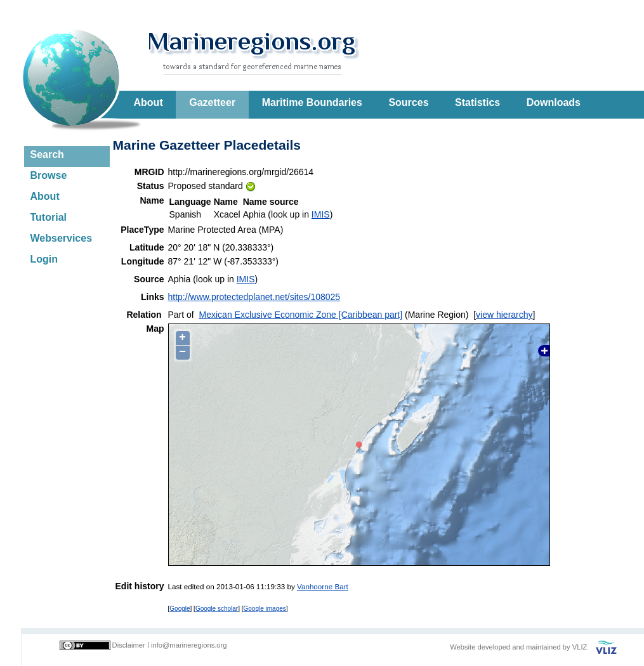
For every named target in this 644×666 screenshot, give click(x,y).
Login (44, 259)
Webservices (62, 238)
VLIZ (580, 647)
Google (180, 609)
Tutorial (49, 217)
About (148, 102)
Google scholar (217, 609)
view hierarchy (504, 315)
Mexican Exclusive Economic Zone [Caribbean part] (301, 315)
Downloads (554, 102)
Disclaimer (129, 645)
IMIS (321, 214)
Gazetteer (212, 102)
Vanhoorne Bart (323, 586)
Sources (408, 102)
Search (47, 154)
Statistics (477, 102)
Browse (49, 175)
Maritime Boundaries (312, 102)
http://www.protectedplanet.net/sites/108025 (254, 297)
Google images (265, 609)
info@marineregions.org (189, 645)
